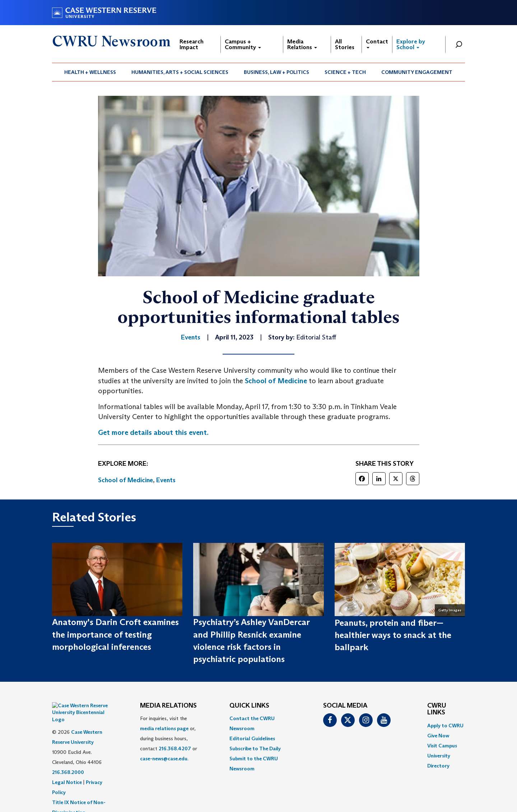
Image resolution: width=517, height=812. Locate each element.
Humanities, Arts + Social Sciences (180, 72)
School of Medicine (276, 381)
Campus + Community (243, 44)
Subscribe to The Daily (255, 748)
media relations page (164, 728)
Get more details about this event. (153, 432)
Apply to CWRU (445, 726)
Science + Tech (345, 72)
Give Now (438, 736)
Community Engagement (417, 72)
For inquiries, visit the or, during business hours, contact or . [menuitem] (169, 738)
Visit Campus (442, 746)
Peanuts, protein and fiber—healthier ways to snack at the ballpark (393, 635)
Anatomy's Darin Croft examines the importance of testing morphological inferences (115, 634)
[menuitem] (90, 72)
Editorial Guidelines (252, 738)
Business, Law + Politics (276, 72)
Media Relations (302, 44)
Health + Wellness (90, 72)
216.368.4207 (175, 748)
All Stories (345, 44)
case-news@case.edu (164, 759)
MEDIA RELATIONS (168, 706)
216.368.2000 (68, 754)
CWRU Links (437, 709)
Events (166, 480)
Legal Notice (67, 764)
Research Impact (192, 44)
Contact (377, 43)
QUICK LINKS (249, 706)
